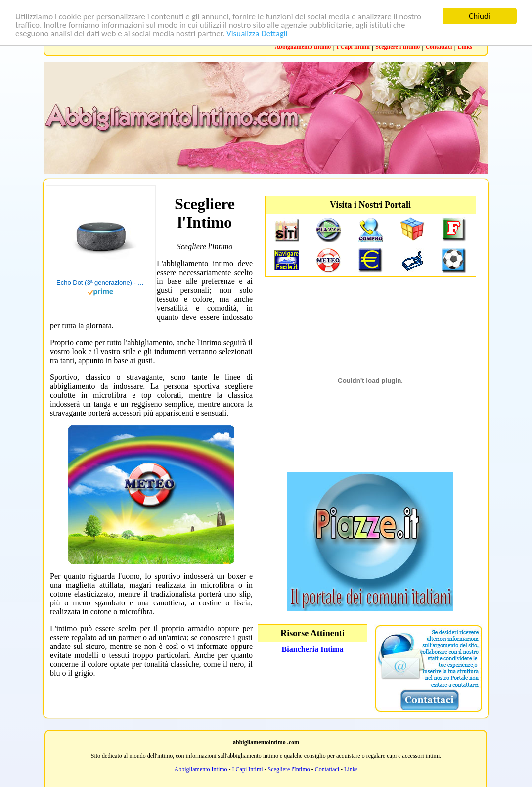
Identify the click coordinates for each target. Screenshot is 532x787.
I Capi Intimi (353, 47)
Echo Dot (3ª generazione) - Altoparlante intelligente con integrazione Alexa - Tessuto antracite (101, 283)
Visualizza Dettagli (257, 33)
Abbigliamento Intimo (303, 47)
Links (465, 47)
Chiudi (480, 16)
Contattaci (439, 47)
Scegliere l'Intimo (398, 47)
